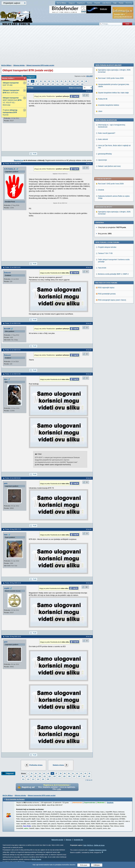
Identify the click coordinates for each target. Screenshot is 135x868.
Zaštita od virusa (99, 845)
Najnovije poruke (57, 840)
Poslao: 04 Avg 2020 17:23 (13, 529)
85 (28, 81)
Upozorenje (103, 330)
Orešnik (101, 116)
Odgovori (31, 77)
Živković (7, 273)
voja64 (7, 588)
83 (40, 773)
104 (59, 776)
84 (44, 773)
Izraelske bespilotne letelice (109, 275)
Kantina (90, 3)
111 (58, 84)
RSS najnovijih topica (106, 214)
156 (82, 84)
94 (66, 81)
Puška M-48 (103, 269)
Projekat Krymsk (10, 112)
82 (36, 773)
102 (50, 776)
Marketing (129, 3)
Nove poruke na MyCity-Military (109, 235)
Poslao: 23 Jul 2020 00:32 (13, 478)
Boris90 (7, 329)
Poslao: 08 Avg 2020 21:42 (13, 583)
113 (67, 84)
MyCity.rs (90, 845)
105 (28, 84)
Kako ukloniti (103, 309)
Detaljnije (110, 803)
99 (86, 81)
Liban (100, 281)
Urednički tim (78, 840)
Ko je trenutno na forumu (15, 799)
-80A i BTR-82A (11, 91)
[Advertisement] (67, 46)
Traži (115, 3)
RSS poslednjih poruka (107, 220)
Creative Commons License (98, 850)
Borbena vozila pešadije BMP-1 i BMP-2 (113, 200)
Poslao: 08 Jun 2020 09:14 (13, 164)
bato (6, 535)
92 (57, 81)
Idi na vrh (90, 780)
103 (54, 776)
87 (37, 81)
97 (78, 81)
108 (43, 84)
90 (49, 81)
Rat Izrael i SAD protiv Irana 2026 (111, 110)
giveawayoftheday (105, 324)
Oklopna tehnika (19, 65)
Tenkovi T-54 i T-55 (105, 180)
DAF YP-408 (11, 84)
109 (48, 84)
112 (62, 84)
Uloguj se (72, 3)
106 (33, 84)
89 (45, 81)
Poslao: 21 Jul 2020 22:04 (13, 374)
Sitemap (68, 840)
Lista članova (107, 3)
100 (40, 776)
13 (86, 587)
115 (77, 84)
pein (6, 483)
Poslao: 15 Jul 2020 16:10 (13, 267)
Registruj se (81, 3)
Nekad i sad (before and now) (109, 336)
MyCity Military (61, 3)
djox (6, 379)
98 (82, 81)
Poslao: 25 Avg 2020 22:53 (13, 637)
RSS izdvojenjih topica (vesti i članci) (112, 226)
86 (33, 81)
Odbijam (97, 865)
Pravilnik (97, 3)
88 (41, 81)
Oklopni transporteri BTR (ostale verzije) (40, 65)
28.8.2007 (90, 76)
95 (70, 81)
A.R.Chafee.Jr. (10, 169)
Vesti (85, 845)
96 (74, 81)
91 (53, 81)
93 (61, 81)
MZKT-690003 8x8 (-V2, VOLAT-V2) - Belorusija (12, 101)
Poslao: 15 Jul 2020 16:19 (13, 350)
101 (45, 776)
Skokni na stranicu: (75, 88)
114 (72, 84)
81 (32, 773)
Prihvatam (84, 865)
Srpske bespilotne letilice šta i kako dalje (113, 263)
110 (53, 84)
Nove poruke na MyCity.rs (106, 290)
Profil (35, 154)
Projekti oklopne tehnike (107, 174)
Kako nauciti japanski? (107, 303)
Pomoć (121, 3)
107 (38, 84)
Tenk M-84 (102, 194)
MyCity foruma (36, 859)
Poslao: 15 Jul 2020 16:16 (13, 323)
